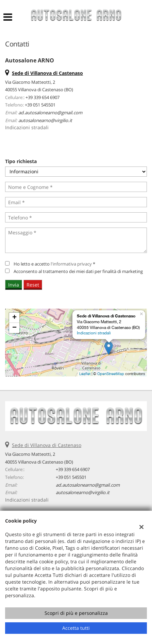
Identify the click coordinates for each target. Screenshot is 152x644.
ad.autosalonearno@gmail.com (50, 113)
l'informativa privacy (71, 264)
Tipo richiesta (21, 161)
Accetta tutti (76, 628)
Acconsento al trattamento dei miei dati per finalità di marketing (78, 271)
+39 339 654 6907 (43, 97)
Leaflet (85, 374)
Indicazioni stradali (27, 127)
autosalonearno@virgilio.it (45, 120)
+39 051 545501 (40, 105)
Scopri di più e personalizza (76, 613)
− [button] (14, 328)
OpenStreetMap (111, 374)
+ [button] (14, 318)
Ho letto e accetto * (54, 264)
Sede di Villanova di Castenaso (47, 445)
